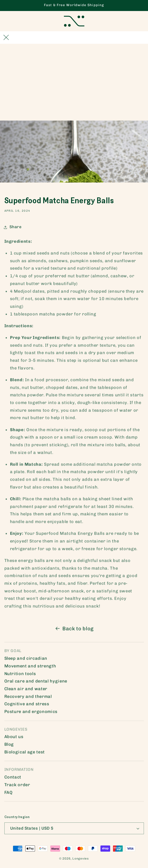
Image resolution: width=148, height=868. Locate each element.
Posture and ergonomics (31, 713)
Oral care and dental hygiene (36, 682)
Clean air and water (26, 690)
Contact (13, 778)
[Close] (6, 37)
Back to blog (74, 630)
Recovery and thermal (28, 698)
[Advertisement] (74, 82)
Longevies (81, 859)
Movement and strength (30, 667)
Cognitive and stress (27, 705)
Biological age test (25, 753)
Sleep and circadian (26, 660)
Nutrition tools (20, 675)
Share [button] (13, 229)
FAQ (9, 794)
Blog (9, 746)
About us (14, 738)
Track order (17, 786)
